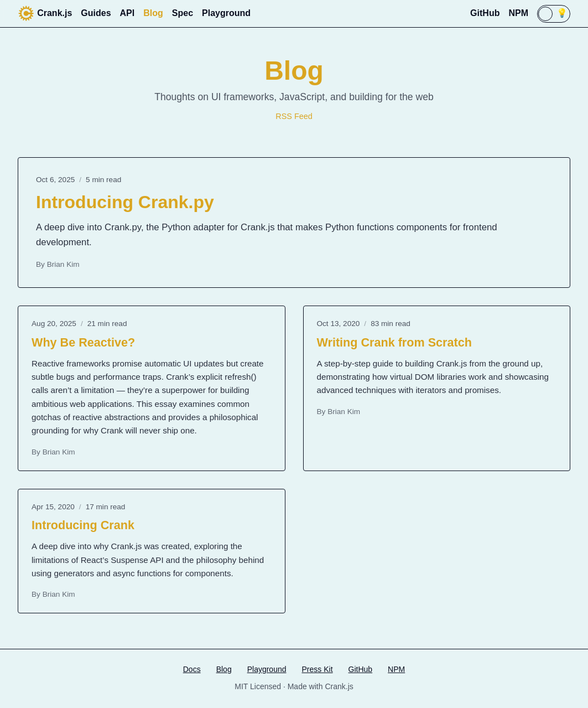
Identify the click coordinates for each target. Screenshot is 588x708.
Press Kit (318, 669)
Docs (192, 669)
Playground (226, 13)
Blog (153, 13)
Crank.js (45, 13)
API (128, 13)
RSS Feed (294, 116)
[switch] (554, 14)
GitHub (485, 13)
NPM (518, 13)
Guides (96, 13)
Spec (183, 13)
